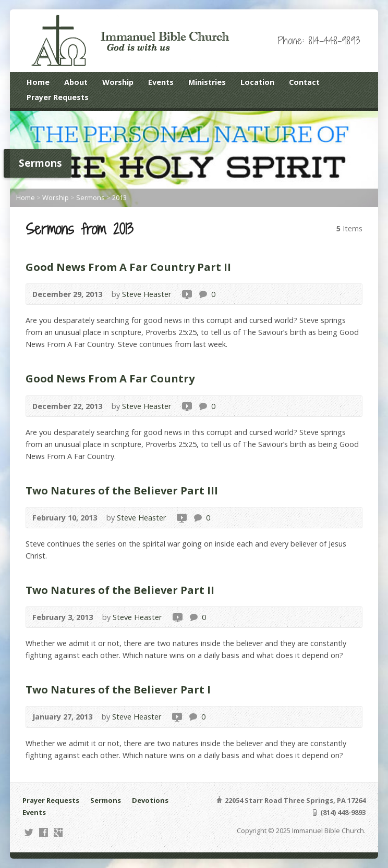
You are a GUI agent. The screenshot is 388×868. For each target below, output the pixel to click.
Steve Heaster (147, 294)
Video (186, 294)
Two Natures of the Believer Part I (118, 689)
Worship (118, 82)
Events (161, 82)
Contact (304, 82)
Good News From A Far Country (110, 378)
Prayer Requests (58, 97)
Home (38, 82)
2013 (119, 197)
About (76, 82)
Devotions (150, 800)
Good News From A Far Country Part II (128, 267)
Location (257, 82)
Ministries (207, 82)
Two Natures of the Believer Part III (122, 490)
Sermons (90, 197)
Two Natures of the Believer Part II (120, 590)
